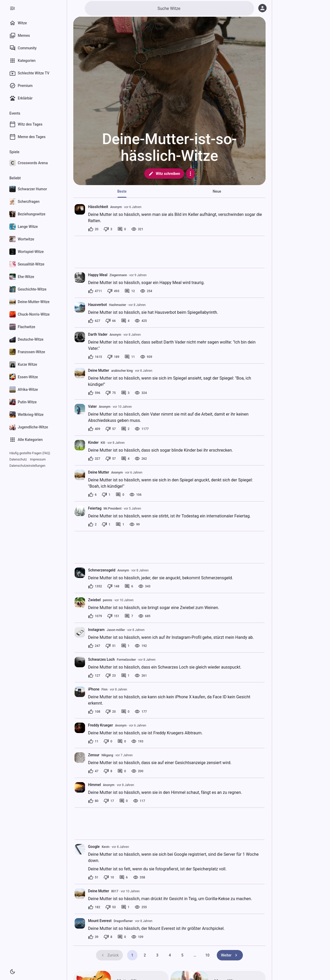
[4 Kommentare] (125, 321)
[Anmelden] (262, 8)
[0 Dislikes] (108, 741)
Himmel (95, 785)
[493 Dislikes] (113, 291)
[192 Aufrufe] (141, 646)
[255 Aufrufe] (141, 907)
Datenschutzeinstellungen (27, 466)
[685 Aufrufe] (144, 616)
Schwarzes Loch (101, 659)
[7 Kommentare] (129, 616)
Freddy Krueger (101, 725)
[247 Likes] (94, 646)
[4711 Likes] (95, 291)
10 (207, 955)
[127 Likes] (94, 676)
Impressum (38, 459)
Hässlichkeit (98, 207)
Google (94, 847)
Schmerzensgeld (102, 570)
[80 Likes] (93, 801)
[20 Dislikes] (111, 712)
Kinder (94, 442)
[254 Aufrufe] (146, 291)
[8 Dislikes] (108, 771)
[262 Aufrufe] (141, 459)
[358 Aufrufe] (139, 877)
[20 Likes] (93, 229)
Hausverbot (98, 305)
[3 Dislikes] (108, 229)
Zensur (94, 755)
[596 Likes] (94, 393)
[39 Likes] (93, 937)
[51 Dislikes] (111, 646)
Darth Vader (98, 334)
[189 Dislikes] (113, 357)
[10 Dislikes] (109, 877)
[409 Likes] (94, 429)
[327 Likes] (94, 459)
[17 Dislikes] (109, 801)
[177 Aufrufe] (141, 712)
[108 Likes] (94, 712)
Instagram (97, 630)
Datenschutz (18, 459)
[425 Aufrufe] (141, 321)
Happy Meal (98, 275)
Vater (92, 406)
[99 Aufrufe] (135, 524)
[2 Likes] (92, 524)
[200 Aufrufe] (137, 771)
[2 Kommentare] (125, 429)
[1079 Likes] (95, 616)
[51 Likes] (93, 877)
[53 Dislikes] (111, 907)
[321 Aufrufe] (137, 229)
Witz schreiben (164, 174)
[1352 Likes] (95, 586)
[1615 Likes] (95, 357)
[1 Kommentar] (120, 524)
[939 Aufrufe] (146, 357)
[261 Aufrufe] (141, 676)
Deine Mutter (99, 370)
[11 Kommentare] (130, 357)
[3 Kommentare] (125, 393)
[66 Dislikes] (111, 321)
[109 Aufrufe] (137, 937)
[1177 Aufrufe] (142, 429)
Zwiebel (95, 600)
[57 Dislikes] (111, 429)
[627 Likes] (94, 321)
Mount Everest (100, 921)
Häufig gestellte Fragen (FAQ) (30, 453)
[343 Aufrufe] (144, 586)
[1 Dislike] (106, 495)
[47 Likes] (93, 771)
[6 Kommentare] (129, 586)
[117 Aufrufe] (139, 801)
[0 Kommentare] (122, 229)
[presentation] (80, 209)
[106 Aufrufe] (135, 495)
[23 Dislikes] (111, 676)
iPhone (94, 689)
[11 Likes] (93, 741)
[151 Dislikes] (113, 616)
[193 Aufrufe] (137, 741)
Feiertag (95, 508)
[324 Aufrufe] (141, 393)
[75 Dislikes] (111, 393)
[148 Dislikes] (113, 586)
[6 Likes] (92, 495)
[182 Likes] (94, 907)
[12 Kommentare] (130, 291)
